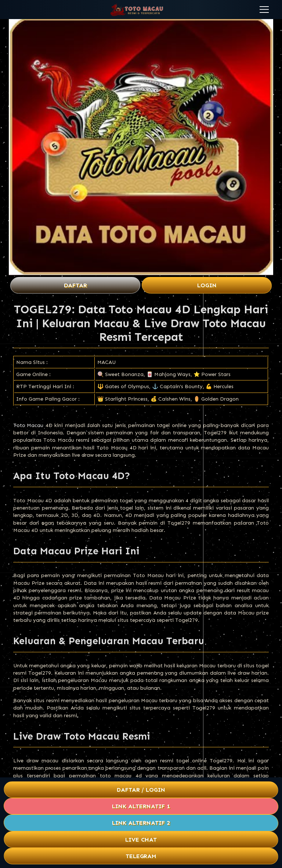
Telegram (141, 856)
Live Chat (141, 840)
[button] (264, 10)
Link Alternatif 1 (141, 806)
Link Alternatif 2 (141, 823)
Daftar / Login (141, 790)
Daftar (75, 285)
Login (207, 285)
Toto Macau (28, 425)
